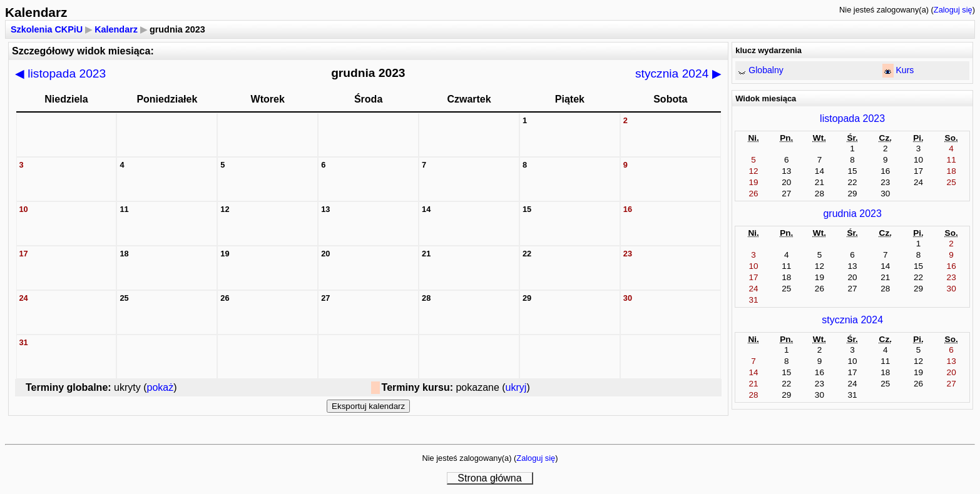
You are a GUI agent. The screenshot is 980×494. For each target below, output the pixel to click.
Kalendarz (116, 29)
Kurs (905, 70)
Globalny (766, 70)
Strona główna (489, 478)
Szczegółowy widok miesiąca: (83, 51)
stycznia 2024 (678, 73)
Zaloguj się (953, 10)
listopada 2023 (60, 73)
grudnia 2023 (852, 214)
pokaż (161, 387)
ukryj (516, 387)
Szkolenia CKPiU (47, 29)
